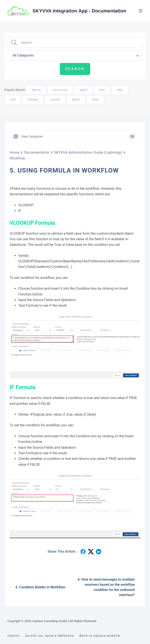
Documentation (37, 152)
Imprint (14, 636)
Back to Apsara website (100, 636)
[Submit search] (75, 69)
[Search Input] (79, 43)
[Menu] (141, 11)
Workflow (17, 158)
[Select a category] (75, 55)
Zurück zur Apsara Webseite (50, 636)
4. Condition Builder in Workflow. (38, 587)
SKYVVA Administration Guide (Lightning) (88, 152)
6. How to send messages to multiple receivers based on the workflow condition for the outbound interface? (109, 587)
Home (15, 152)
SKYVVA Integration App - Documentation (79, 11)
